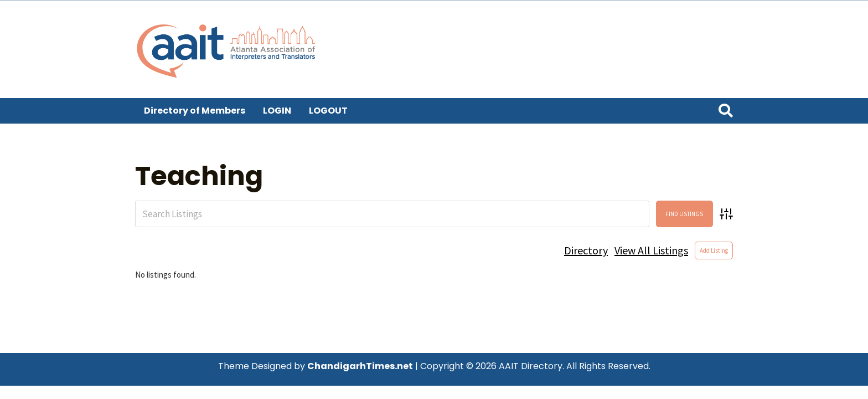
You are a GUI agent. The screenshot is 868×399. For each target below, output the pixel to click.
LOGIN (277, 111)
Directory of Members (195, 111)
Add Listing (714, 250)
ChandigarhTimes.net (360, 366)
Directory (586, 250)
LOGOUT (328, 111)
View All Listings (651, 250)
